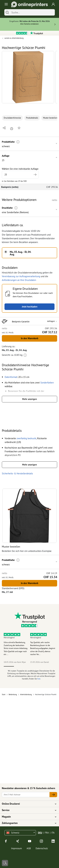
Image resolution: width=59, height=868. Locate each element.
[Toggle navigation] (6, 4)
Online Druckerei (28, 804)
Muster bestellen (50, 118)
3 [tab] (30, 666)
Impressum (16, 848)
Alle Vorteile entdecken (30, 24)
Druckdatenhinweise (12, 118)
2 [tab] (19, 666)
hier (39, 679)
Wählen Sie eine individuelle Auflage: (20, 173)
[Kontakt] (5, 863)
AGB (29, 848)
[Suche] (32, 12)
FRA (47, 833)
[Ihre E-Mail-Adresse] (26, 795)
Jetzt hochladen (30, 307)
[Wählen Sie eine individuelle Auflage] (20, 175)
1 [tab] (9, 666)
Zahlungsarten (28, 823)
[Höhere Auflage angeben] (35, 175)
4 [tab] (40, 666)
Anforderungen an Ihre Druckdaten (19, 280)
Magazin (28, 817)
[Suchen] (7, 12)
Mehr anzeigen (30, 399)
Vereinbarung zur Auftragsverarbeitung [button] (21, 276)
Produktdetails (32, 118)
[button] (28, 77)
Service (28, 810)
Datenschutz (42, 848)
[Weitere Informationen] (18, 142)
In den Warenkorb (30, 338)
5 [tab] (50, 666)
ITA (53, 833)
